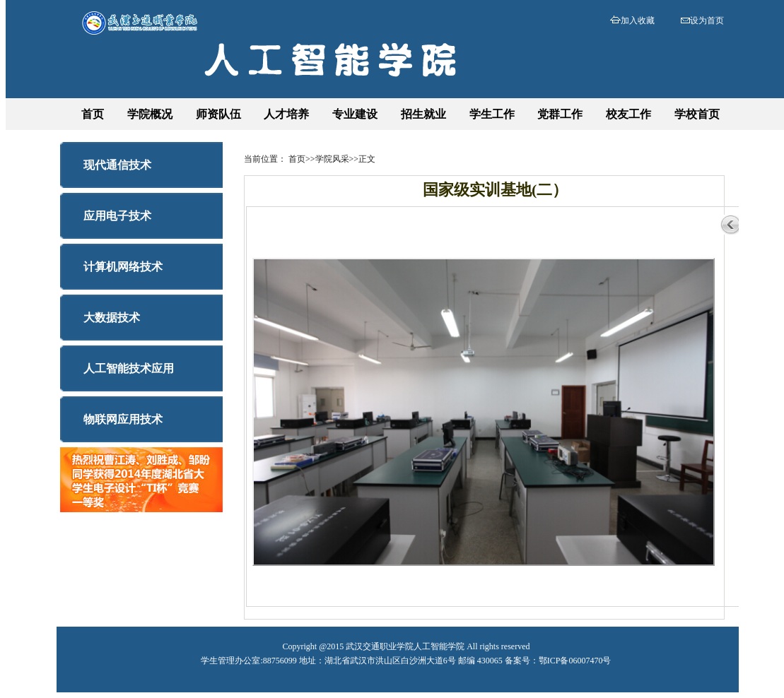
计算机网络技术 (123, 267)
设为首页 (707, 20)
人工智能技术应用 (129, 368)
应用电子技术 (117, 216)
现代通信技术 (117, 165)
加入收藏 (638, 20)
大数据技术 (112, 318)
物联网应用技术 (123, 419)
